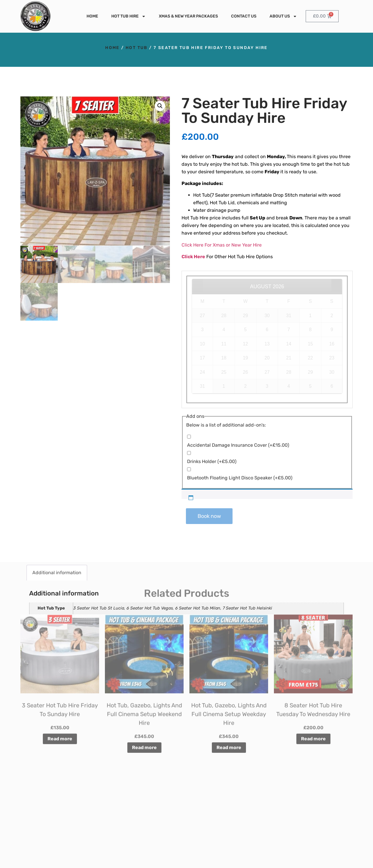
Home (92, 16)
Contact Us (244, 16)
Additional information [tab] (57, 573)
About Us (283, 16)
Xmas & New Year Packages (188, 16)
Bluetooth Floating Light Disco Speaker (240, 478)
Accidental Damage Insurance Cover (238, 445)
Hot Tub (137, 48)
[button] (160, 106)
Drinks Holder (212, 461)
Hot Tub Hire (129, 16)
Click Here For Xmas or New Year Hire (222, 245)
